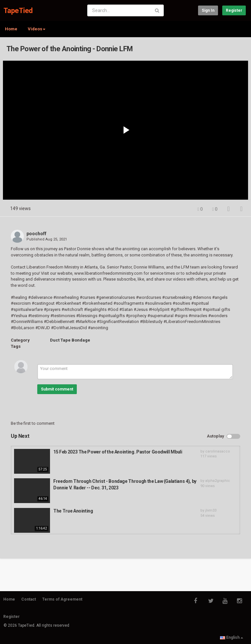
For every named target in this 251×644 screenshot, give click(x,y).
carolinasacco (218, 451)
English (232, 637)
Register (234, 10)
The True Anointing (73, 511)
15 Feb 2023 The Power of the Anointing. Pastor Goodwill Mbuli (118, 452)
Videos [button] (37, 29)
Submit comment (57, 389)
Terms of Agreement (62, 599)
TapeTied (18, 11)
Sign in (208, 10)
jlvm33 (211, 510)
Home (11, 29)
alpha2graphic (218, 481)
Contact (29, 599)
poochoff (36, 234)
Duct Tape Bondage (70, 340)
